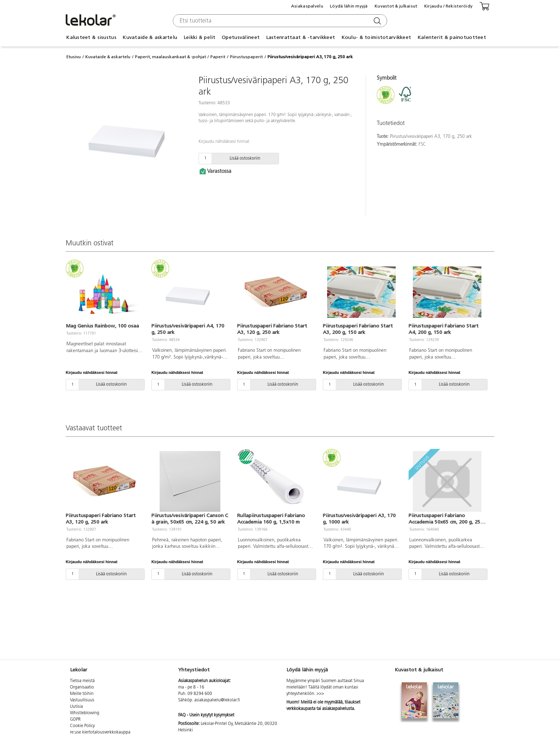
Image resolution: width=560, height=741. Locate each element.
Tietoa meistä (82, 681)
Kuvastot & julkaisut (396, 6)
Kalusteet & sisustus (91, 37)
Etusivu (74, 57)
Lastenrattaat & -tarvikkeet (301, 37)
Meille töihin (82, 694)
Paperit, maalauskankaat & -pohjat (171, 57)
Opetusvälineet (241, 37)
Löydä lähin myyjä (349, 6)
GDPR (75, 720)
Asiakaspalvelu (307, 6)
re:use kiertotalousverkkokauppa (100, 732)
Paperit (218, 57)
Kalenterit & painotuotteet (452, 37)
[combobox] (279, 21)
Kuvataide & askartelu (150, 37)
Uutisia (76, 707)
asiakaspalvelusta (338, 709)
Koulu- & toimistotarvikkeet (376, 37)
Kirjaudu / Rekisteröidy (448, 6)
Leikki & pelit (200, 37)
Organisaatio (82, 687)
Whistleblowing (85, 713)
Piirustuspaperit (246, 57)
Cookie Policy (82, 726)
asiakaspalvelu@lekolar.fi (217, 700)
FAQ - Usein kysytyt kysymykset (206, 715)
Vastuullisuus (82, 700)
